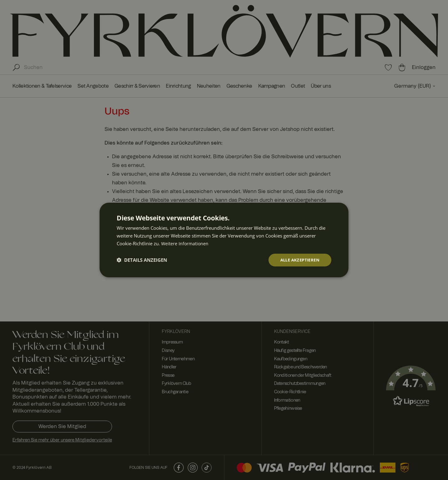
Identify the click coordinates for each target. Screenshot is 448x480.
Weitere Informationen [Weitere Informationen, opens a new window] (185, 243)
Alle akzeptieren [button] (298, 260)
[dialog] (224, 240)
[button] (142, 260)
